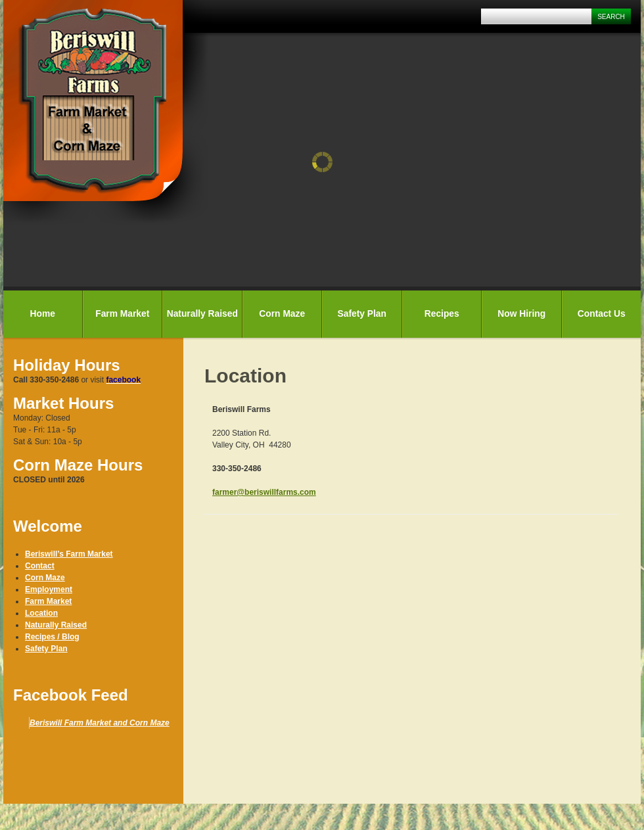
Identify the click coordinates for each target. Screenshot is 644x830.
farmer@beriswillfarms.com (264, 492)
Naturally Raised (202, 314)
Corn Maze (282, 314)
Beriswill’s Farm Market (69, 554)
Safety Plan (362, 314)
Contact (40, 566)
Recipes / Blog (52, 637)
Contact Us (602, 314)
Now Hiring (521, 314)
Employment (49, 589)
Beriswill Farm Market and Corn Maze (100, 723)
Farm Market (122, 314)
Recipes (442, 314)
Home (43, 314)
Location (41, 613)
